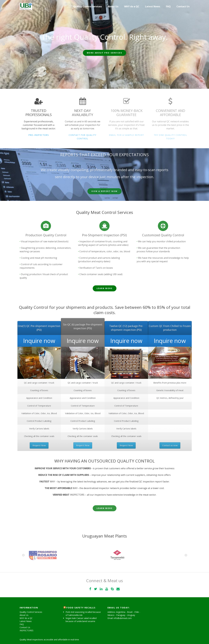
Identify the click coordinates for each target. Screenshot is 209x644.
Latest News (153, 6)
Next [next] (205, 44)
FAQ (168, 6)
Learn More (105, 288)
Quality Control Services (88, 6)
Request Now (39, 445)
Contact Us (183, 6)
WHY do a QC (132, 6)
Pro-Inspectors (39, 135)
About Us (113, 6)
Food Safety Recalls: (81, 608)
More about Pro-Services (105, 53)
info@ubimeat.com (123, 618)
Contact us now (170, 445)
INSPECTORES (27, 630)
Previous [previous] (4, 44)
